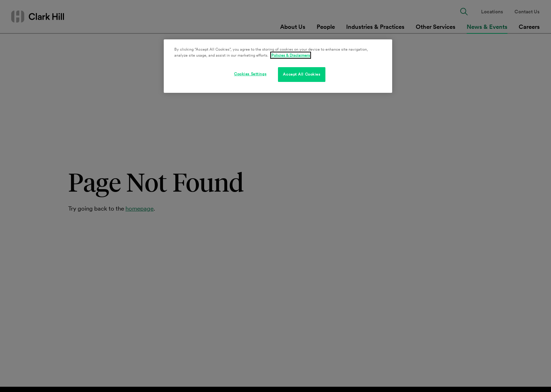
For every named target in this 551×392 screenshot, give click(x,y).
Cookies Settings (250, 74)
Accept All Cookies (302, 74)
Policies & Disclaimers (291, 55)
